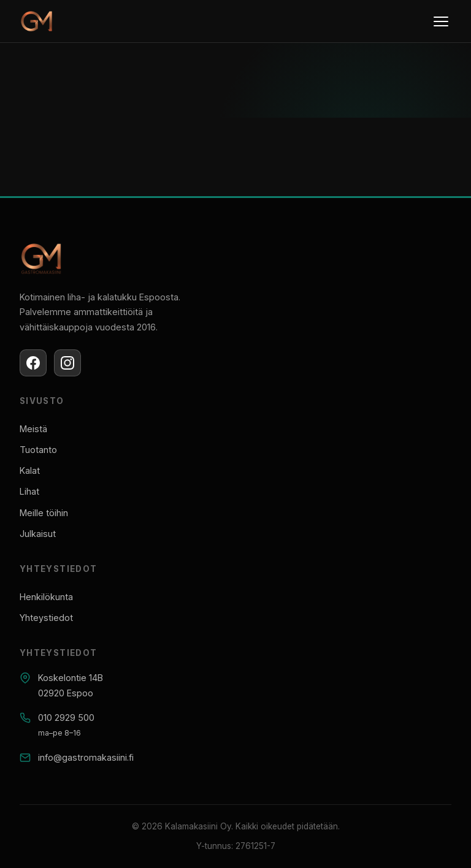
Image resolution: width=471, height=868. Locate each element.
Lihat (29, 491)
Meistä (33, 429)
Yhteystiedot (46, 618)
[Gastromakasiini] (36, 22)
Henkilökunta (46, 597)
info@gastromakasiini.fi (86, 757)
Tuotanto (38, 450)
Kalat (30, 470)
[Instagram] (67, 363)
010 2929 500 (66, 718)
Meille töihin (44, 513)
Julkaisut (38, 534)
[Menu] (441, 21)
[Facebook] (33, 363)
